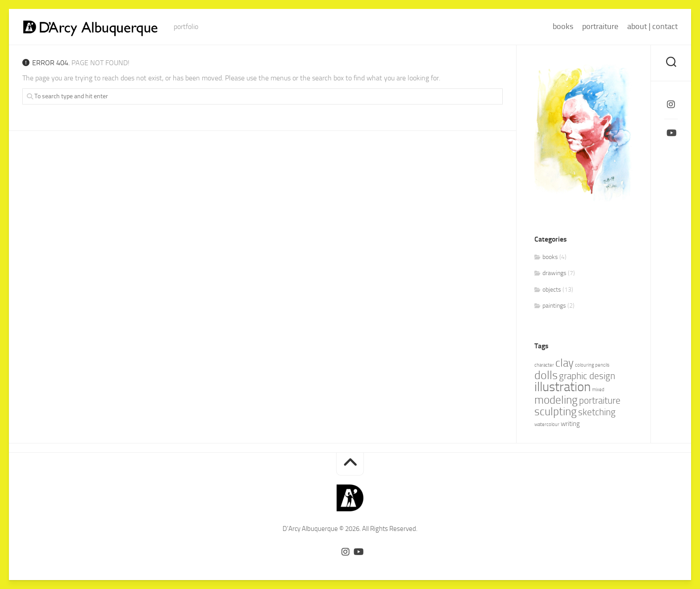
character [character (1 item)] (544, 365)
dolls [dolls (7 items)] (546, 375)
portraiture (600, 26)
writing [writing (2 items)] (570, 424)
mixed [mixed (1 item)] (598, 390)
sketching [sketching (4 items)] (597, 412)
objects (552, 290)
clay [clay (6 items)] (565, 363)
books (563, 26)
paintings (554, 306)
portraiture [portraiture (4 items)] (600, 401)
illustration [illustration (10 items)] (562, 387)
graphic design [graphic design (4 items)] (587, 376)
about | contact (652, 26)
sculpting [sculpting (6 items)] (556, 411)
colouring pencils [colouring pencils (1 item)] (592, 365)
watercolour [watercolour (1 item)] (547, 424)
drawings (554, 273)
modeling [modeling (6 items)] (556, 400)
